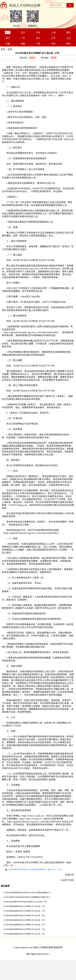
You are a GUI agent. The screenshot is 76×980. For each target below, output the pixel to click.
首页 (3, 49)
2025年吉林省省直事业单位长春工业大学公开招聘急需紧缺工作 (27, 893)
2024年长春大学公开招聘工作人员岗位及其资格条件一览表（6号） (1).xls (34, 869)
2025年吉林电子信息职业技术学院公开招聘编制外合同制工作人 (27, 897)
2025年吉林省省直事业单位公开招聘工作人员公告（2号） (25, 906)
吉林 (10, 49)
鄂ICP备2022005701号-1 (38, 954)
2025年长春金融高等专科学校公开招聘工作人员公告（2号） (26, 902)
